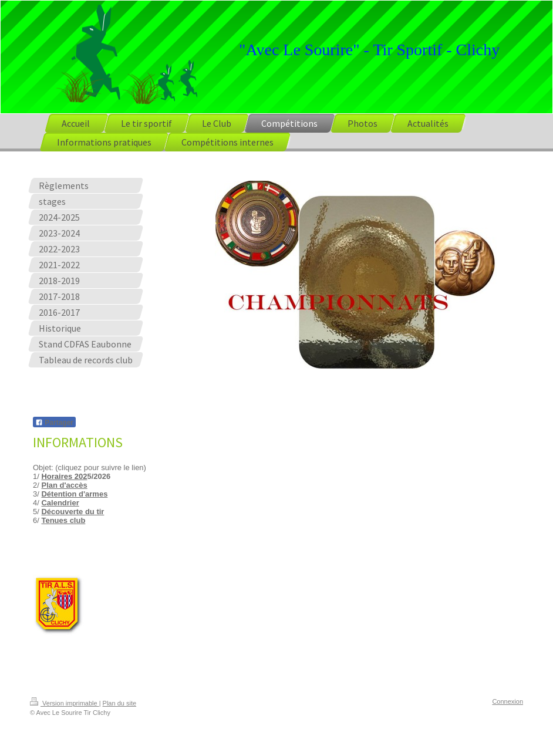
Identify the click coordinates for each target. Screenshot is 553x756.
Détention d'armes (74, 494)
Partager (54, 423)
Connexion (508, 701)
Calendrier (60, 503)
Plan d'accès (64, 485)
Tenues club (63, 520)
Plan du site (119, 703)
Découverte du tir (73, 512)
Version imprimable (65, 703)
